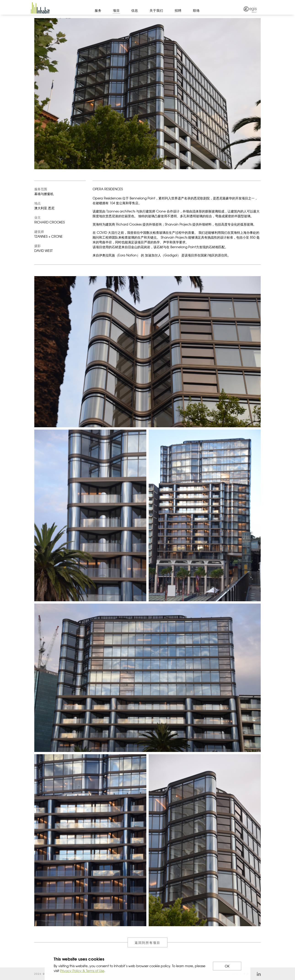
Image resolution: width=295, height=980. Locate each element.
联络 (196, 10)
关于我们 (156, 10)
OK (227, 966)
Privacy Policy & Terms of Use (82, 971)
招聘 (178, 10)
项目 (116, 10)
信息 (135, 10)
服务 (98, 10)
